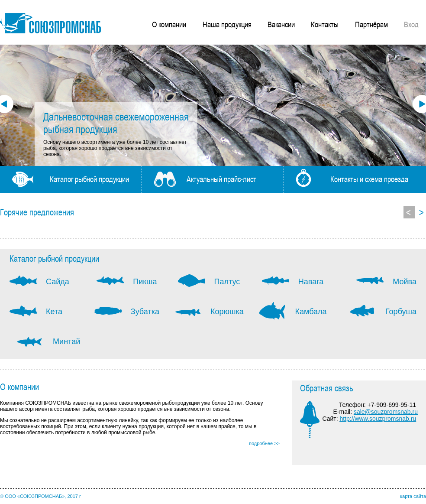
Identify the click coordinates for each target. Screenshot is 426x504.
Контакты (325, 24)
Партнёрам (371, 24)
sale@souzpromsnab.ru (386, 412)
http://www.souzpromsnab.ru (378, 419)
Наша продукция (227, 24)
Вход (411, 24)
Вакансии (281, 24)
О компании (169, 24)
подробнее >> (264, 443)
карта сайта (413, 496)
